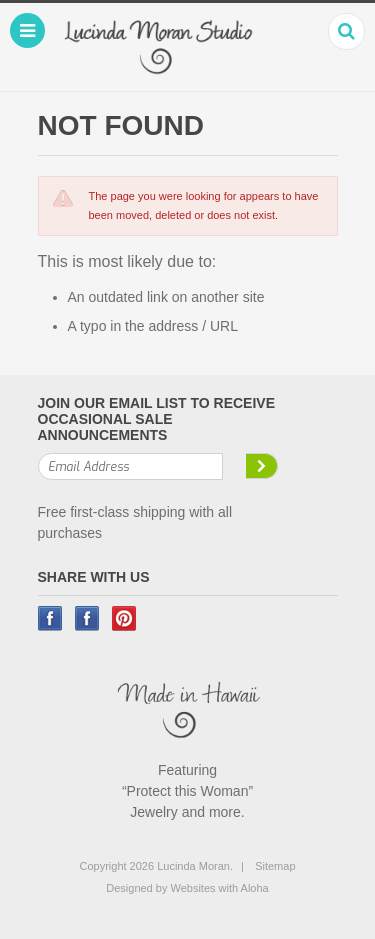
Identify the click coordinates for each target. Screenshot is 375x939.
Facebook (50, 618)
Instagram (87, 618)
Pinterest (124, 618)
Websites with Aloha (219, 888)
